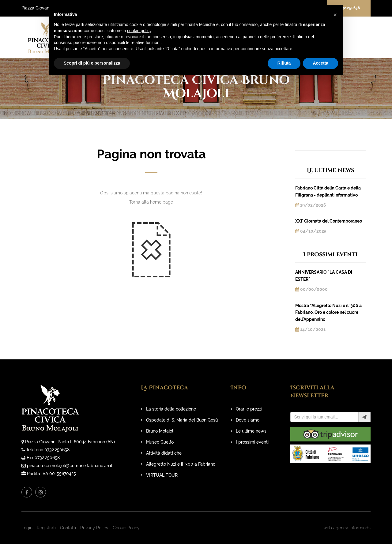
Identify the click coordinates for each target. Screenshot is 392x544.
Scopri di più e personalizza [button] (92, 63)
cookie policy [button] (139, 31)
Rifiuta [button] (284, 63)
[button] (335, 15)
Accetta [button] (320, 63)
